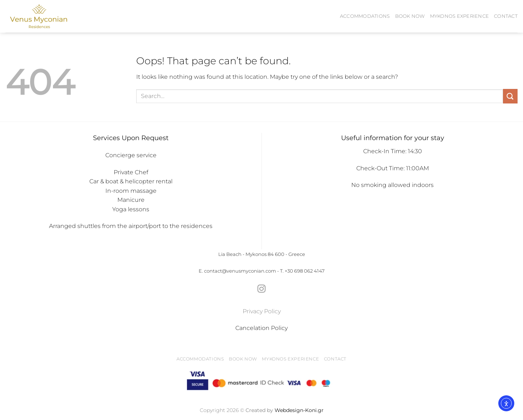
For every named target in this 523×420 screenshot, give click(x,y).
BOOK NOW (410, 16)
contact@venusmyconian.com (240, 271)
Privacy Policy (262, 311)
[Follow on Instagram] (261, 289)
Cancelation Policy (261, 328)
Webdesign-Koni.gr (299, 410)
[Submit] (510, 96)
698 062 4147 (309, 271)
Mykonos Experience (460, 16)
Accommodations (365, 16)
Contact (506, 16)
